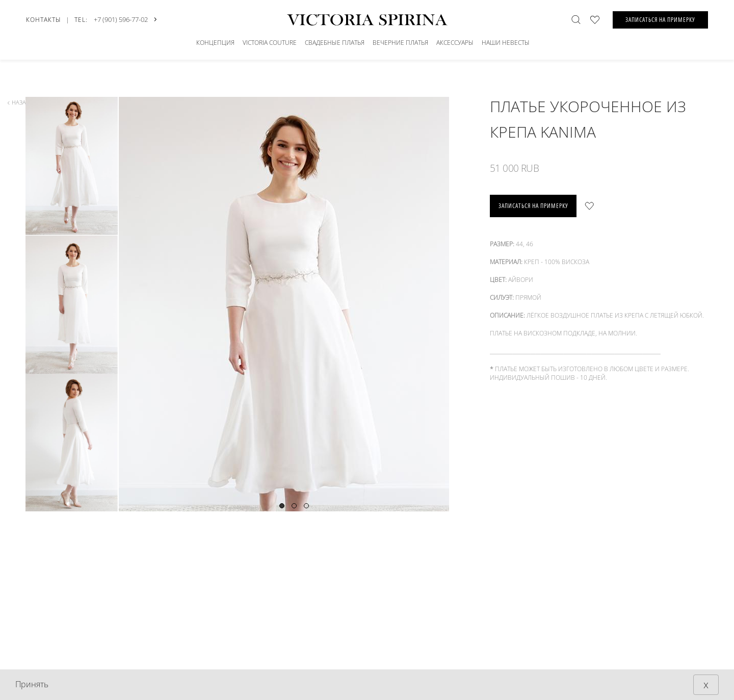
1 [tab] (282, 506)
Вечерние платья (400, 43)
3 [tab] (306, 506)
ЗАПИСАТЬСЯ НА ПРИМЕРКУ (660, 20)
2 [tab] (294, 506)
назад (18, 102)
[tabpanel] (294, 345)
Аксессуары (455, 43)
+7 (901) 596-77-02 (121, 19)
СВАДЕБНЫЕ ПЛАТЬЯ (335, 43)
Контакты (44, 20)
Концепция (215, 43)
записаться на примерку (533, 206)
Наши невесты (506, 43)
